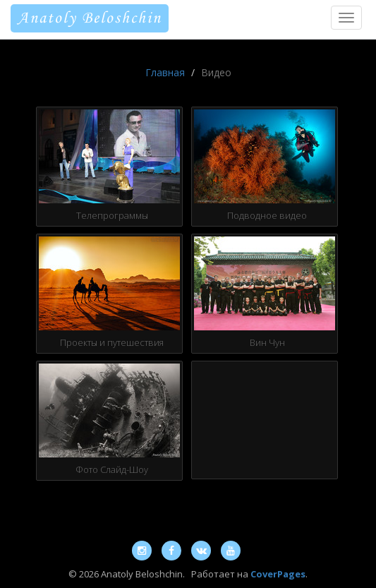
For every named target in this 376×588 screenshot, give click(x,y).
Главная (165, 72)
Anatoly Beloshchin (90, 18)
